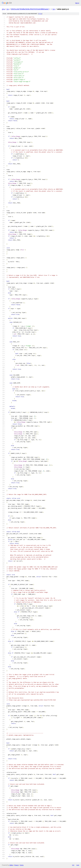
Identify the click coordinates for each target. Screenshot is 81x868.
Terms (22, 865)
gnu (3, 9)
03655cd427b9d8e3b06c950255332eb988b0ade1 (30, 9)
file (40, 14)
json (78, 865)
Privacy (16, 865)
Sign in (77, 3)
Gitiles (11, 865)
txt (73, 865)
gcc (8, 9)
